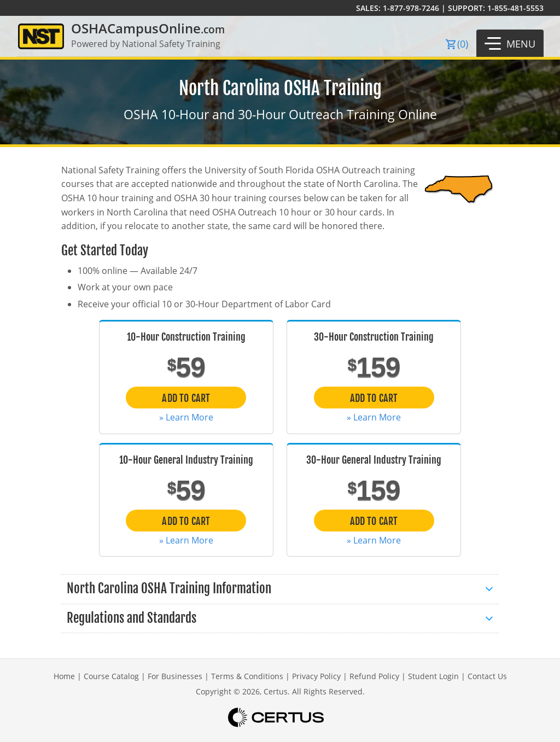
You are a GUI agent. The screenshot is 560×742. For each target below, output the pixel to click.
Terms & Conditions (247, 676)
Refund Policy (374, 676)
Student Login (433, 676)
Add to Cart (186, 398)
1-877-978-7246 (411, 8)
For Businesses (175, 676)
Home (64, 676)
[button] (510, 43)
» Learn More (186, 417)
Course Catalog (111, 676)
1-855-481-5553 (515, 8)
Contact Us (487, 676)
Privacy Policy (316, 676)
